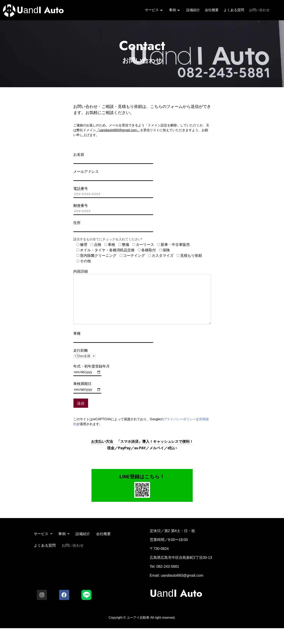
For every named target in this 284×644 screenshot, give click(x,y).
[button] (43, 534)
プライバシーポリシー (180, 419)
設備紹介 (193, 10)
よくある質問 (234, 10)
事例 (174, 10)
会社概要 (212, 10)
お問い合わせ (259, 10)
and (40, 10)
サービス (154, 10)
